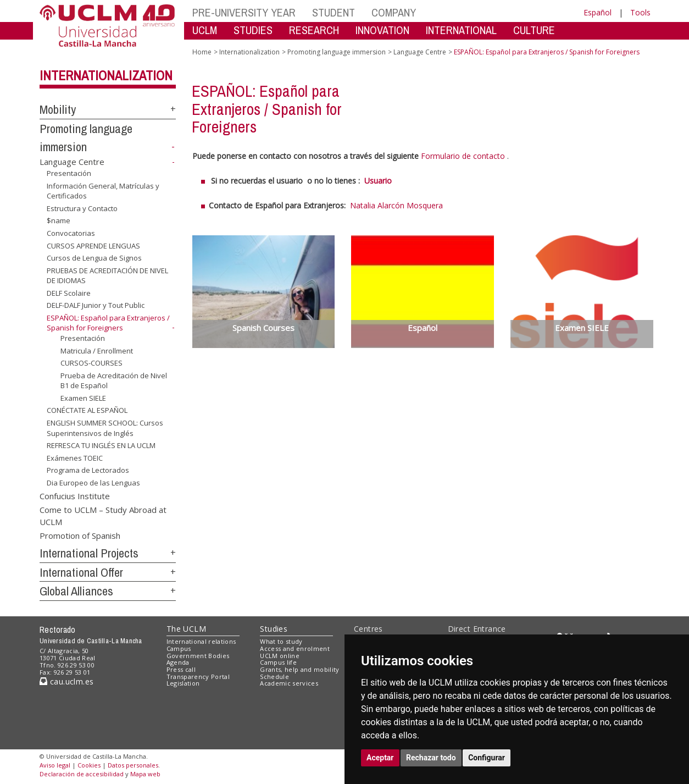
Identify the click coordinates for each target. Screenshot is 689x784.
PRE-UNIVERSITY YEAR (244, 12)
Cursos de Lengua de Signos (94, 258)
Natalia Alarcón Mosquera (396, 205)
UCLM (205, 30)
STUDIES (253, 30)
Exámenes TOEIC (75, 458)
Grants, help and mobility (299, 669)
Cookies (89, 765)
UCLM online (280, 656)
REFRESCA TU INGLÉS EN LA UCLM (101, 445)
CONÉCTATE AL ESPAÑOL (87, 410)
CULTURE (534, 30)
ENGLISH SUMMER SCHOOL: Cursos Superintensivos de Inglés (105, 428)
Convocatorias (71, 233)
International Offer (81, 572)
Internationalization (106, 75)
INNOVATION (382, 30)
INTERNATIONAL (461, 30)
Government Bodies (198, 656)
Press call (181, 669)
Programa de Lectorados (88, 470)
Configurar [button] (487, 758)
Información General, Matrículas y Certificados (103, 191)
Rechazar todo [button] (431, 758)
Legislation (183, 683)
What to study (281, 641)
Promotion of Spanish (80, 535)
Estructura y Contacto (82, 208)
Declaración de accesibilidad (82, 774)
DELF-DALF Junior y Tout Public (96, 305)
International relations (201, 641)
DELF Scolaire (69, 293)
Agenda (178, 662)
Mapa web (145, 774)
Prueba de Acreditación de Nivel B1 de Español (114, 381)
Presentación (69, 173)
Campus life (278, 662)
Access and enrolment (295, 648)
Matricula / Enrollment (97, 351)
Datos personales (133, 765)
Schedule (274, 677)
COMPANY (394, 12)
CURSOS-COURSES (91, 363)
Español (598, 12)
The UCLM (186, 629)
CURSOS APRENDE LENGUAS (93, 245)
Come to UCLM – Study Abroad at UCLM (103, 515)
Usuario (378, 181)
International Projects (89, 553)
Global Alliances (76, 591)
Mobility (58, 109)
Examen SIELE (83, 398)
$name (59, 220)
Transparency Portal (198, 677)
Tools (640, 12)
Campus (179, 648)
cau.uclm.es (66, 681)
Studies (274, 629)
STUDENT (334, 12)
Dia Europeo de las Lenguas (93, 483)
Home (202, 52)
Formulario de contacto (463, 156)
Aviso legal (55, 765)
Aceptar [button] (380, 758)
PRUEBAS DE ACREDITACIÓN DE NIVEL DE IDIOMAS (107, 276)
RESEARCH (314, 30)
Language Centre (72, 162)
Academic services (289, 683)
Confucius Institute (75, 495)
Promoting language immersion (337, 52)
